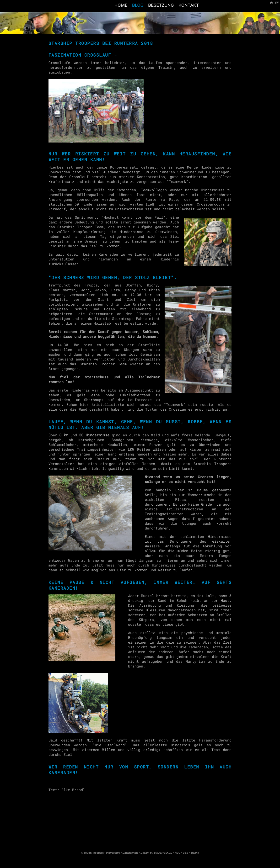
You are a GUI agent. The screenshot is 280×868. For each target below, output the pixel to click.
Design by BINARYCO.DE (156, 853)
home (121, 5)
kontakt (189, 5)
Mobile (195, 853)
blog (138, 5)
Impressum (113, 853)
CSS (186, 853)
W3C (178, 853)
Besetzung (161, 5)
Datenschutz (130, 853)
